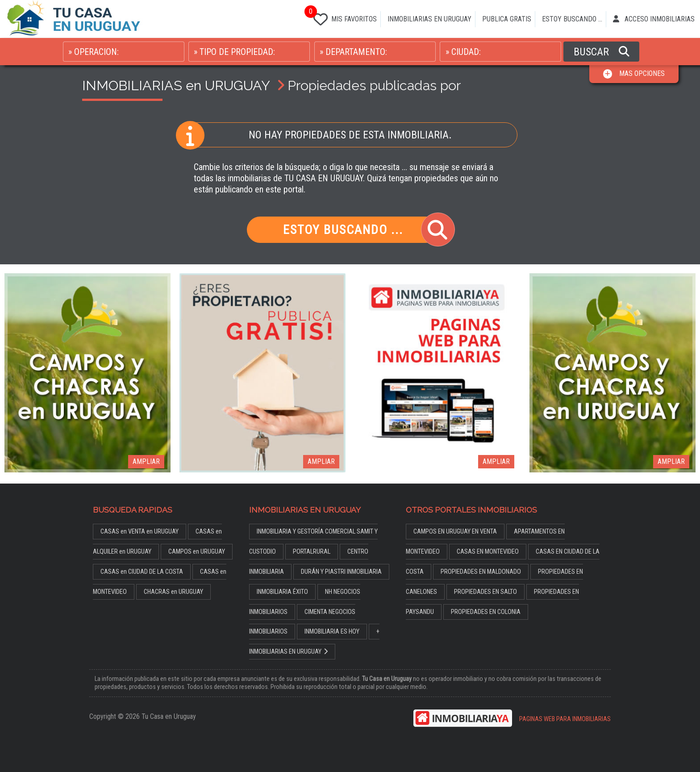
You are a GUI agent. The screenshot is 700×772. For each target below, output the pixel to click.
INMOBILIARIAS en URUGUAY (176, 85)
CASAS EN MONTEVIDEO (488, 552)
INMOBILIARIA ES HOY (332, 632)
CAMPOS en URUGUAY (197, 552)
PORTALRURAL (312, 552)
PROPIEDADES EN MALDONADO (481, 572)
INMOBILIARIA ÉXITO (282, 592)
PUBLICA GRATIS (507, 19)
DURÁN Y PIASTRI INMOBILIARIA (341, 572)
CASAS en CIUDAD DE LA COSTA (142, 572)
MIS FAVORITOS (343, 17)
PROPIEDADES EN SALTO (485, 592)
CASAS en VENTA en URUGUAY (140, 532)
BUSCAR (602, 52)
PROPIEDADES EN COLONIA (486, 612)
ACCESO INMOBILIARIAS (654, 19)
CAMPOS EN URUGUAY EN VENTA (455, 532)
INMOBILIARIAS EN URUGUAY (429, 19)
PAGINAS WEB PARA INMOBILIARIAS (565, 719)
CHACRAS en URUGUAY (173, 592)
